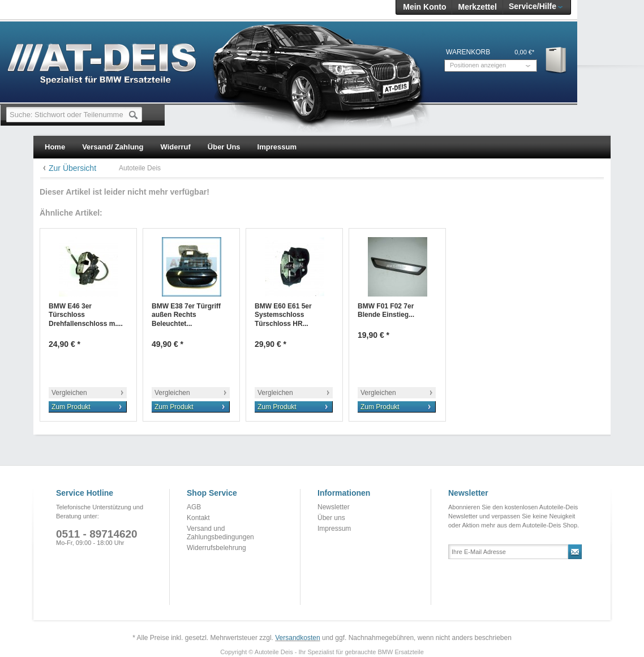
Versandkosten (297, 638)
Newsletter (334, 507)
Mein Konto (424, 7)
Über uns (331, 518)
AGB (194, 507)
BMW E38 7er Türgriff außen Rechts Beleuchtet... (186, 315)
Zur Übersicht (72, 168)
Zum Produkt (71, 407)
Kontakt (198, 518)
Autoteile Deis (140, 168)
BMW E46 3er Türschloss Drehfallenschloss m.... (86, 315)
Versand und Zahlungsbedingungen (220, 533)
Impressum (334, 529)
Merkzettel (477, 7)
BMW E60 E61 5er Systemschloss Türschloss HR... (283, 315)
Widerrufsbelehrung (216, 548)
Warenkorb (557, 60)
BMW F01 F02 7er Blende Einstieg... (386, 311)
